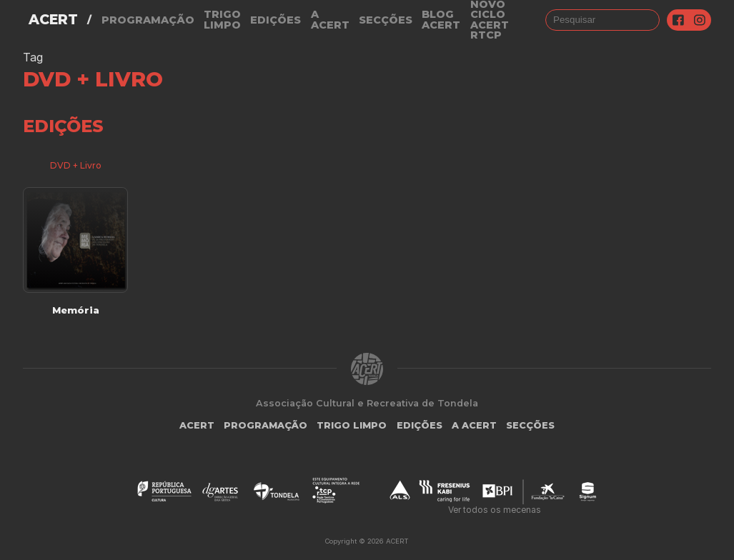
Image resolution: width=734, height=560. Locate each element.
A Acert (330, 20)
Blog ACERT (441, 20)
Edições (276, 20)
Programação (148, 20)
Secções (386, 20)
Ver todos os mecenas (495, 510)
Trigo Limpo (222, 20)
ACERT (53, 20)
